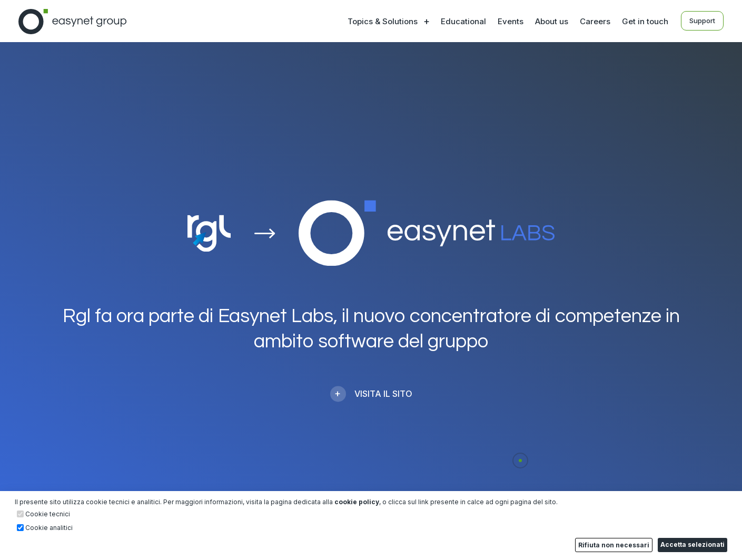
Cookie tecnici (48, 514)
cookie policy (357, 502)
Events (511, 21)
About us (552, 21)
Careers (595, 21)
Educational (463, 21)
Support (702, 21)
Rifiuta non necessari (614, 545)
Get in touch (645, 21)
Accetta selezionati (692, 544)
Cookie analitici (49, 528)
